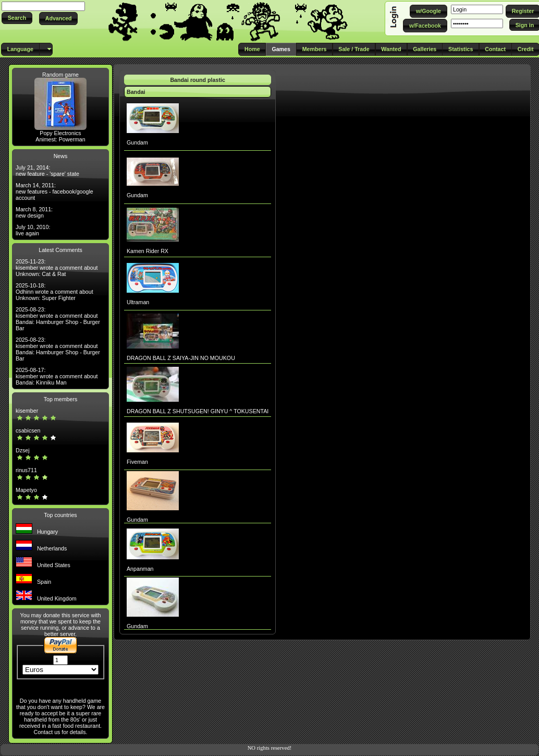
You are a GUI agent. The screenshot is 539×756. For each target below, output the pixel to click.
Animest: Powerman (60, 139)
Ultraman (138, 302)
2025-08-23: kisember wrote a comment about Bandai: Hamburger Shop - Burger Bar (58, 319)
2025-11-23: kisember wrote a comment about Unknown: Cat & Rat (57, 268)
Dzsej (23, 450)
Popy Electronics (60, 133)
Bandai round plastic (197, 80)
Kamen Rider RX (148, 251)
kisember (27, 411)
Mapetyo (26, 490)
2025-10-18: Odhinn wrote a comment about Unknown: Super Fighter (54, 292)
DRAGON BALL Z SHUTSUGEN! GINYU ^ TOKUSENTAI (198, 411)
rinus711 (26, 470)
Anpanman (140, 569)
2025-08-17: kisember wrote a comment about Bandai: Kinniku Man (57, 376)
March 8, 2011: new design (34, 212)
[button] (17, 18)
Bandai (136, 92)
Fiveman (137, 462)
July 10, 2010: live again (33, 230)
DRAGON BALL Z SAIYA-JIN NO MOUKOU (181, 358)
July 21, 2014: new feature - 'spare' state (47, 171)
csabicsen (28, 430)
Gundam (137, 142)
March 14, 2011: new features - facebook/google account (54, 191)
